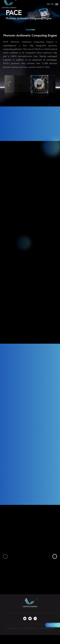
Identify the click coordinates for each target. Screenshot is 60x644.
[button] (55, 556)
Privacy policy (48, 628)
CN (48, 4)
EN (52, 4)
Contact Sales (53, 625)
